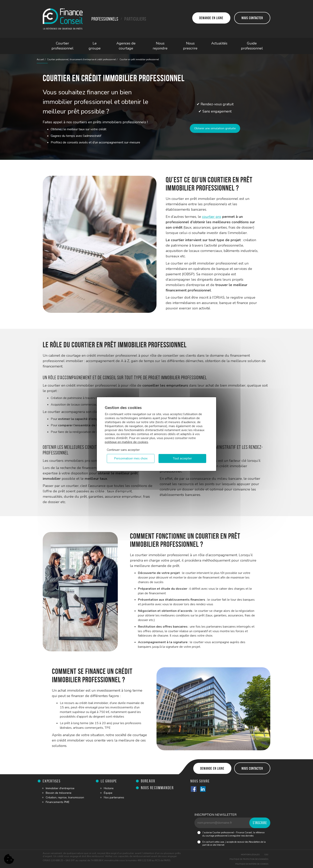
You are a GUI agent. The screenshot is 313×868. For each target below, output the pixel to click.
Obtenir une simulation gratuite (215, 128)
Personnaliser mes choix (131, 458)
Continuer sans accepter (123, 450)
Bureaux (148, 781)
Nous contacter (252, 18)
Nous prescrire (190, 46)
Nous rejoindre (160, 46)
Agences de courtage (126, 46)
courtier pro (212, 217)
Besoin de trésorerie (59, 793)
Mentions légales (250, 855)
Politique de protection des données (249, 859)
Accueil (40, 60)
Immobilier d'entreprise (60, 788)
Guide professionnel (252, 46)
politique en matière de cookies (126, 442)
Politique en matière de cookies (252, 864)
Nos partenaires (114, 797)
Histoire (109, 788)
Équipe (108, 793)
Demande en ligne (211, 18)
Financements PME (58, 802)
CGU (266, 855)
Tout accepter (182, 458)
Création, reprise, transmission (65, 797)
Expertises (52, 781)
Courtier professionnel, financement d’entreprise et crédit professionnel (81, 60)
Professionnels (105, 19)
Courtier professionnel (62, 46)
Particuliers (135, 19)
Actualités (219, 43)
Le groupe (95, 46)
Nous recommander (157, 788)
